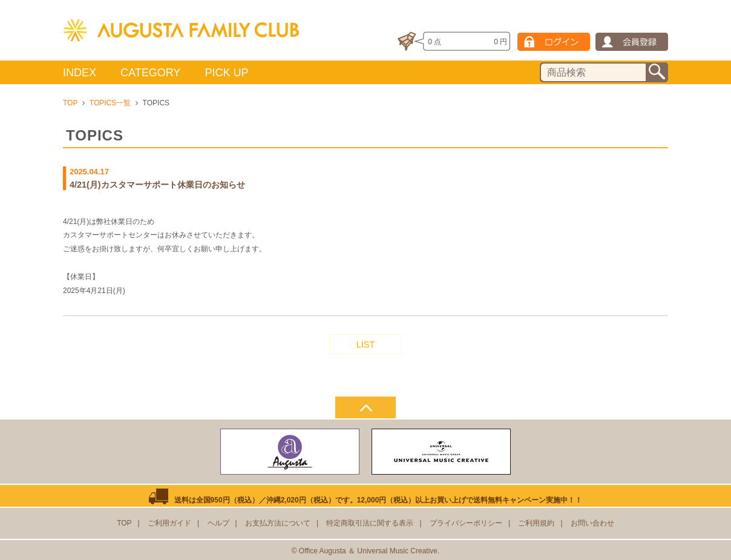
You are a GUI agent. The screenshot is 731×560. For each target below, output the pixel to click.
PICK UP (226, 73)
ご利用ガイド (169, 523)
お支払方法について (278, 523)
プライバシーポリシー (466, 523)
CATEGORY (150, 73)
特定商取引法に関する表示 (370, 523)
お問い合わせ (592, 523)
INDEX (80, 73)
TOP (70, 103)
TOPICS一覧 (110, 103)
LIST (365, 344)
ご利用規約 (536, 523)
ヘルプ (218, 523)
